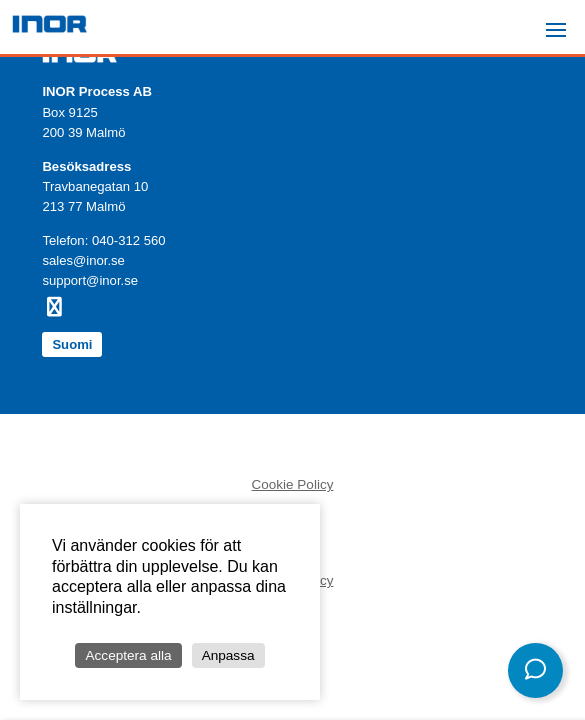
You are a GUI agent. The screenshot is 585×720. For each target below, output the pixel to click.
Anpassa (228, 655)
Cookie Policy (293, 484)
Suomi (72, 344)
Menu (562, 21)
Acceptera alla (128, 655)
